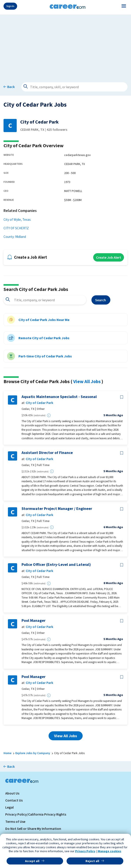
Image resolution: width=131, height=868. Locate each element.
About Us (12, 793)
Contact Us (14, 800)
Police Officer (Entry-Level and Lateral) (56, 565)
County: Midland (15, 237)
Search (101, 300)
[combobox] (45, 300)
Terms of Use (15, 821)
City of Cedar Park (39, 403)
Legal (9, 807)
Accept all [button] (32, 861)
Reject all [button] (92, 861)
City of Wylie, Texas (17, 220)
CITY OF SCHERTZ (16, 228)
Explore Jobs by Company (33, 753)
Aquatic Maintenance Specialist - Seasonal (59, 397)
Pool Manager (34, 621)
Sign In (10, 6)
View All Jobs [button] (65, 736)
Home (7, 753)
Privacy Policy (85, 851)
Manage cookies (110, 851)
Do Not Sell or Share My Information (33, 829)
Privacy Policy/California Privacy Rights (36, 814)
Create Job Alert (109, 257)
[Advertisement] (65, 45)
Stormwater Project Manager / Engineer (57, 509)
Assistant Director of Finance (47, 453)
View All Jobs (87, 381)
